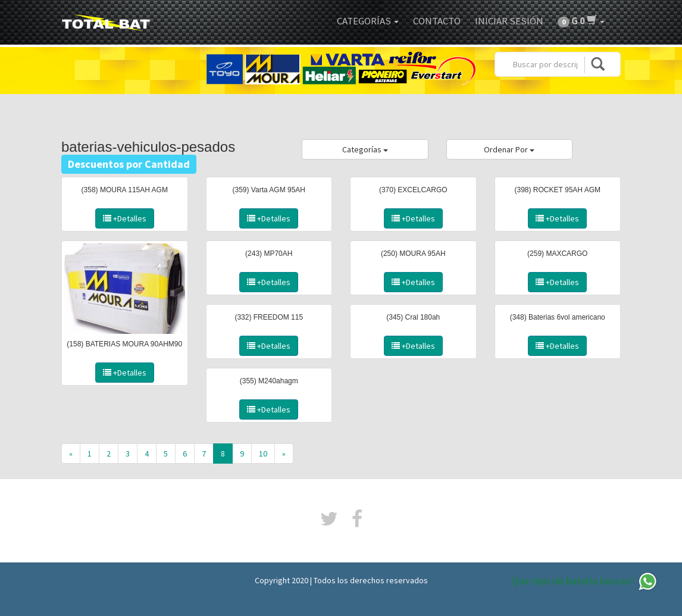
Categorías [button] (368, 21)
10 (263, 454)
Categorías (365, 149)
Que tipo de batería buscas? (585, 581)
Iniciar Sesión (509, 21)
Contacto (437, 21)
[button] (581, 21)
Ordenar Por (509, 149)
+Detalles (125, 218)
